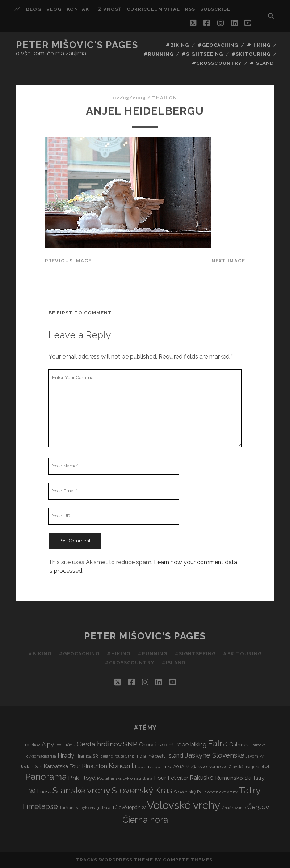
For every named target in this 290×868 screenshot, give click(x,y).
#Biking (177, 45)
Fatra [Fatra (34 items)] (218, 743)
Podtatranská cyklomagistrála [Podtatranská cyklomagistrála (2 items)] (125, 778)
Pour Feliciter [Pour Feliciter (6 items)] (171, 778)
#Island (262, 63)
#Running (159, 54)
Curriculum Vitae (154, 9)
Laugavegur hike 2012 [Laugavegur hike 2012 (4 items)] (159, 766)
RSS (190, 9)
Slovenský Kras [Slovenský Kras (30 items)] (142, 790)
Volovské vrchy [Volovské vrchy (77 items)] (184, 805)
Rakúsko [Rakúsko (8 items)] (202, 778)
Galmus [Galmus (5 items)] (239, 744)
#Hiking (259, 45)
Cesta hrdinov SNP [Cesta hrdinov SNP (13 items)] (107, 744)
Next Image (228, 261)
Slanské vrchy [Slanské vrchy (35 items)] (81, 790)
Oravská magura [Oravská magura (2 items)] (244, 767)
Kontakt (80, 9)
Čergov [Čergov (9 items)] (258, 807)
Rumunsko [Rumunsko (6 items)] (229, 778)
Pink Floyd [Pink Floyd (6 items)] (82, 778)
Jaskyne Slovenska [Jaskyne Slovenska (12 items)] (215, 755)
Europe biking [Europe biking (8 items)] (187, 744)
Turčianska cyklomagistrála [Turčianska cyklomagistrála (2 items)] (85, 808)
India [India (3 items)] (141, 756)
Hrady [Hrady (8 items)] (66, 755)
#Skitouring (251, 54)
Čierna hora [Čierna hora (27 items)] (145, 820)
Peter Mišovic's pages (77, 45)
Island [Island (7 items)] (175, 756)
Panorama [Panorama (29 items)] (46, 777)
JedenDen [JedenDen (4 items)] (31, 766)
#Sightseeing (202, 54)
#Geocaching (218, 45)
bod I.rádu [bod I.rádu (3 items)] (65, 745)
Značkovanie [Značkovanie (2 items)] (234, 808)
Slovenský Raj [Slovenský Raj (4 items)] (189, 792)
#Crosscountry (217, 63)
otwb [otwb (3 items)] (266, 767)
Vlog (54, 9)
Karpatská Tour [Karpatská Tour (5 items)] (62, 766)
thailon (165, 98)
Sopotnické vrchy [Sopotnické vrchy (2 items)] (221, 792)
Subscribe (215, 9)
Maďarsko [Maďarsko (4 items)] (196, 766)
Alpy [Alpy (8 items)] (48, 744)
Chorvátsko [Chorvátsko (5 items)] (153, 744)
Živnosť (110, 9)
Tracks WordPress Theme (114, 860)
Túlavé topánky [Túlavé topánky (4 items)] (129, 807)
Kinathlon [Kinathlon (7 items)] (94, 766)
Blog (34, 9)
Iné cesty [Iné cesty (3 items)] (157, 756)
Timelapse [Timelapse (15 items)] (40, 806)
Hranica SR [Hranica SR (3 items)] (87, 756)
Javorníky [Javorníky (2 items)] (255, 756)
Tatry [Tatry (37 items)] (250, 790)
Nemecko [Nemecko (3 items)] (218, 767)
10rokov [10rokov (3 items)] (32, 745)
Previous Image (68, 261)
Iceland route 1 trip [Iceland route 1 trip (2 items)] (117, 756)
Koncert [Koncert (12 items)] (121, 766)
